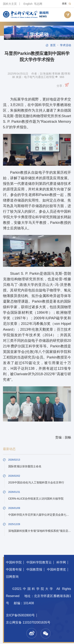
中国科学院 (14, 562)
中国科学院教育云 (39, 562)
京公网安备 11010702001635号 (28, 622)
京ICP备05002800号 (20, 615)
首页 (53, 45)
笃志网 (38, 4)
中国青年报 (14, 569)
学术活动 (39, 35)
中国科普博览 (56, 569)
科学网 (61, 562)
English (28, 4)
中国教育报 (34, 569)
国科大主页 (10, 4)
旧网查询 (12, 577)
